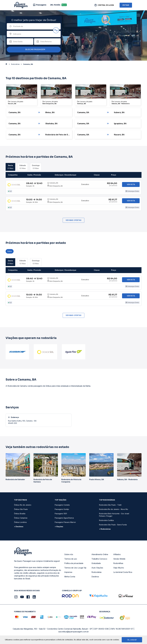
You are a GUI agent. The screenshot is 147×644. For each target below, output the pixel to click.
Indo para (17, 34)
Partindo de (18, 26)
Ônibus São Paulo (21, 510)
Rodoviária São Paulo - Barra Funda (113, 526)
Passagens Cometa (62, 506)
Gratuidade (96, 564)
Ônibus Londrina (20, 523)
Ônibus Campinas (21, 519)
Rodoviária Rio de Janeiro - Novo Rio (114, 510)
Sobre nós (69, 556)
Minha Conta (70, 578)
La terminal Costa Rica (123, 573)
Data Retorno (46, 42)
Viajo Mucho (119, 569)
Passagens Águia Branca (64, 519)
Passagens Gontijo (62, 510)
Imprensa (68, 573)
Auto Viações (97, 569)
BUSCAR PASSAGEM (33, 50)
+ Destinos (19, 528)
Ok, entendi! (132, 640)
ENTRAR (126, 5)
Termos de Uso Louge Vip (75, 569)
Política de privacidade (74, 564)
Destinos (95, 578)
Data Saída (18, 42)
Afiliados (117, 556)
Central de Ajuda (106, 5)
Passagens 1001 (61, 515)
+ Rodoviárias (105, 530)
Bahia (10, 252)
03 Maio (36, 167)
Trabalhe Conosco (99, 560)
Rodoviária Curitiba (106, 521)
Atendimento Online (100, 556)
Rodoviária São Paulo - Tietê (110, 506)
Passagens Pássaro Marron (65, 523)
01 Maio (10, 167)
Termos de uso (71, 560)
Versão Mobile (119, 560)
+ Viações (59, 528)
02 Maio (23, 167)
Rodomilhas (118, 564)
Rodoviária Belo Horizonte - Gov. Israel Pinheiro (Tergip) (114, 516)
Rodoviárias (97, 573)
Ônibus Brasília (20, 515)
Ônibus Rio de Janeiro (23, 506)
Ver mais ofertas (73, 221)
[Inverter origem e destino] (56, 30)
